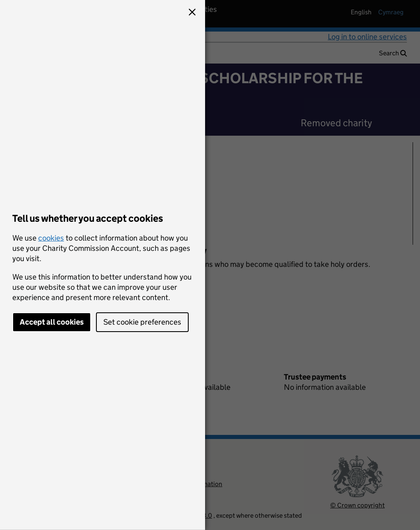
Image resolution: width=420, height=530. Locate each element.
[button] (192, 13)
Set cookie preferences (142, 322)
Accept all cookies (52, 322)
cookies (51, 238)
